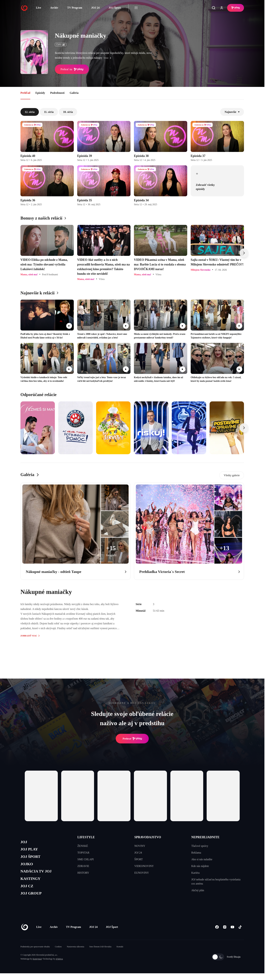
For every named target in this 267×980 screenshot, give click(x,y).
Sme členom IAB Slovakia (100, 953)
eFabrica (59, 966)
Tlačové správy (200, 846)
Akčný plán (198, 890)
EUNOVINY (142, 873)
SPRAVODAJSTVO (148, 837)
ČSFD (61, 45)
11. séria (49, 112)
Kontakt (120, 953)
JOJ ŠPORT (32, 859)
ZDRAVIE (83, 866)
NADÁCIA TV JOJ (38, 875)
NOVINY (140, 846)
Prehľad (25, 93)
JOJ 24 (95, 8)
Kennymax (37, 966)
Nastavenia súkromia (76, 953)
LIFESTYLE (86, 837)
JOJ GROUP (33, 900)
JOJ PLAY (30, 851)
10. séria (68, 112)
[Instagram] (225, 934)
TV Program (75, 8)
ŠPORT (139, 859)
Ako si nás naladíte (202, 859)
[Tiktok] (240, 934)
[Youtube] (232, 934)
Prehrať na (72, 69)
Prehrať (132, 739)
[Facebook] (217, 934)
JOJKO (28, 867)
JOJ (24, 842)
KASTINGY (32, 883)
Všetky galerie (232, 475)
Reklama (196, 853)
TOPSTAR (83, 853)
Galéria (74, 93)
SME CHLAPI (86, 859)
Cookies (58, 953)
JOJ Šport (115, 8)
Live (39, 8)
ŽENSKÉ (83, 846)
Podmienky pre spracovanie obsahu (35, 953)
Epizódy (40, 93)
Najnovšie (232, 112)
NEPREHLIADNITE (205, 837)
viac (108, 58)
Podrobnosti (57, 93)
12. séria (30, 112)
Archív (54, 8)
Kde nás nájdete (200, 866)
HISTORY (83, 873)
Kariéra (195, 873)
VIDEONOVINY (144, 866)
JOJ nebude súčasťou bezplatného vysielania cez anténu (216, 882)
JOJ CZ (28, 891)
